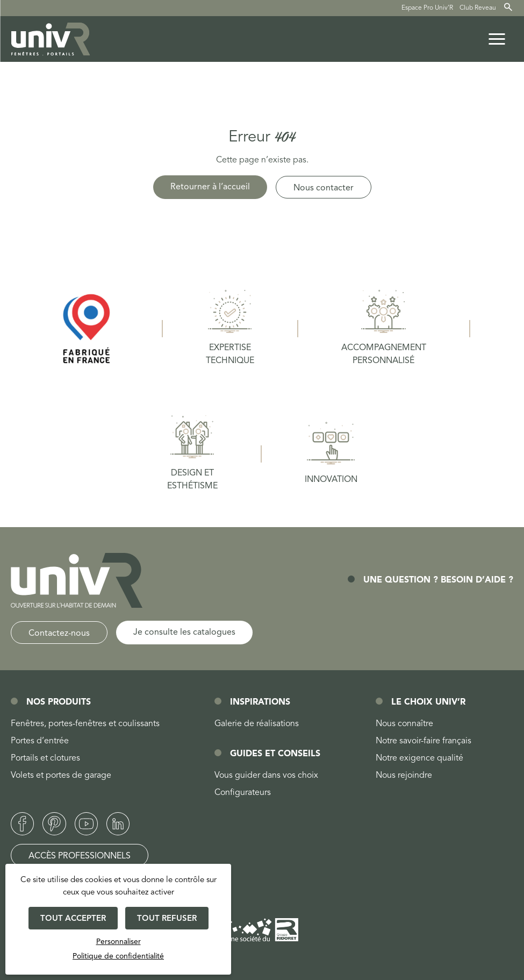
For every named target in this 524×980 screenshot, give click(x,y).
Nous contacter (324, 188)
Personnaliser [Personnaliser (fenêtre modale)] (119, 942)
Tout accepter (73, 919)
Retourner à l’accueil (210, 187)
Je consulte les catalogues (184, 633)
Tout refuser (167, 919)
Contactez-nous (59, 634)
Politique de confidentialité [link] (118, 956)
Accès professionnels (80, 856)
